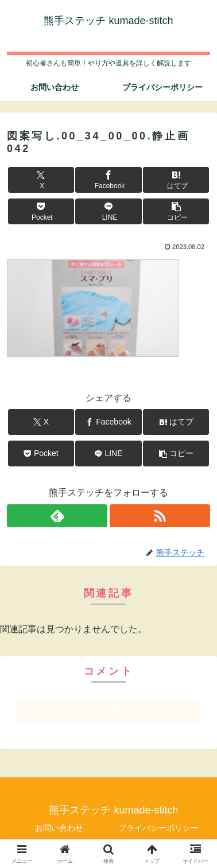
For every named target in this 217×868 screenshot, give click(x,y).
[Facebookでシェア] (108, 180)
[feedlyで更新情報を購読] (57, 516)
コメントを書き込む (108, 711)
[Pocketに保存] (41, 211)
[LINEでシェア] (108, 211)
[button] (176, 211)
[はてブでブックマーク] (176, 180)
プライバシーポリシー (158, 828)
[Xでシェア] (41, 180)
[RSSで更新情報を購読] (160, 516)
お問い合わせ (59, 828)
